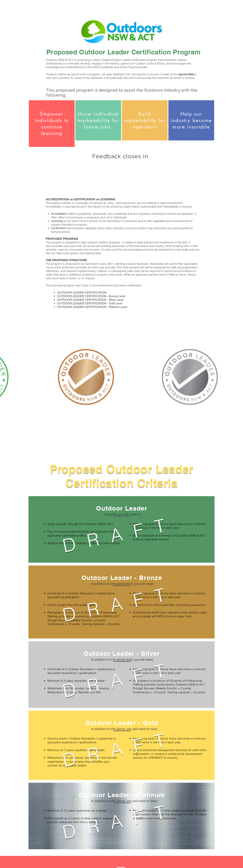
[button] (122, 514)
